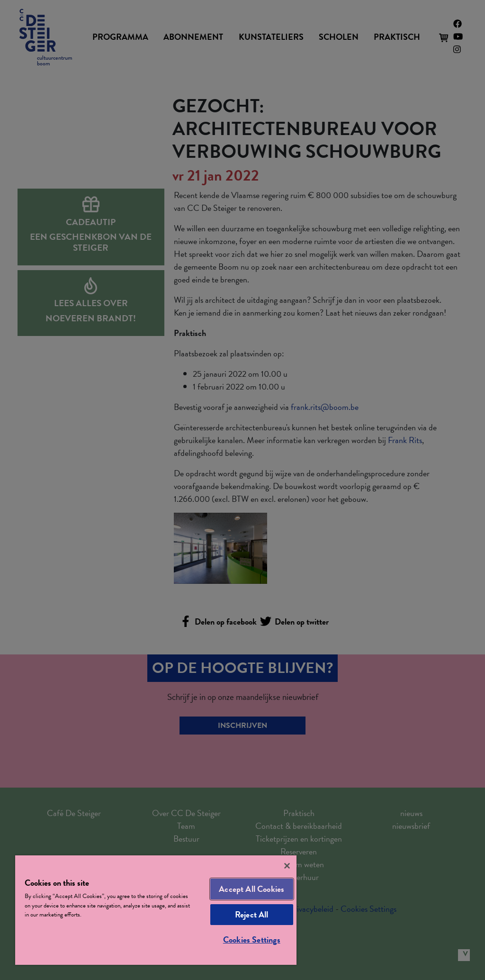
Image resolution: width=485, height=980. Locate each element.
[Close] (287, 866)
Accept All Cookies (251, 889)
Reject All (252, 914)
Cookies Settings (252, 939)
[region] (156, 910)
